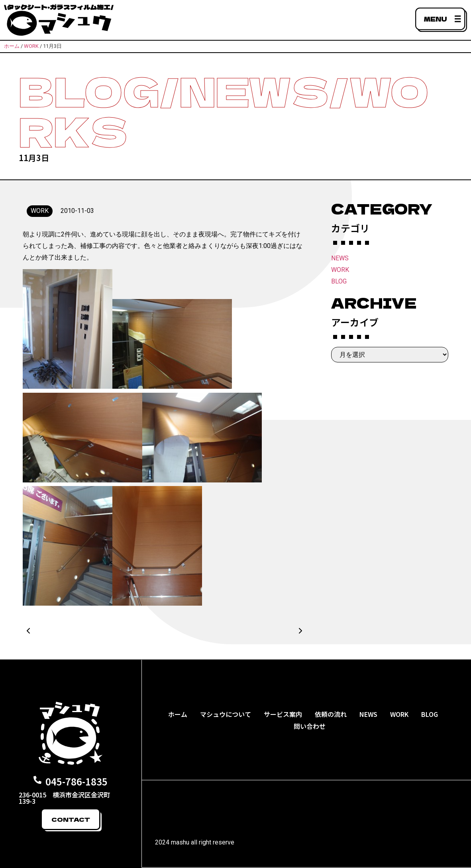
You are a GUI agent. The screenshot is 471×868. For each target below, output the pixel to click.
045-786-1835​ (77, 781)
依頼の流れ (331, 714)
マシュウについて (226, 714)
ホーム (178, 714)
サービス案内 (283, 714)
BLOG (339, 281)
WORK (340, 270)
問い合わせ (310, 726)
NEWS (340, 258)
